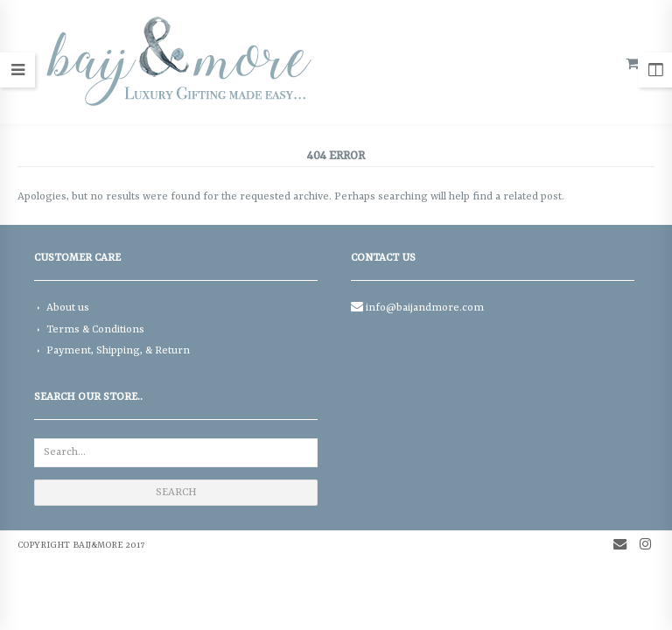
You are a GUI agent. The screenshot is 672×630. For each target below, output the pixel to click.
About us (68, 308)
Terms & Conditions (95, 330)
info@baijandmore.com (425, 308)
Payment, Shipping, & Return (118, 351)
